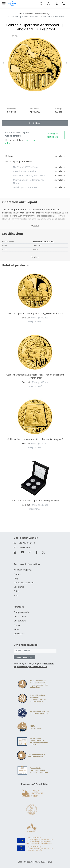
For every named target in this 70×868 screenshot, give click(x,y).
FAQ (16, 578)
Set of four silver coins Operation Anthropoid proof (35, 501)
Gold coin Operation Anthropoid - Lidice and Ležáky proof (35, 439)
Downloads (19, 634)
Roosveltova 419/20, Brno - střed (29, 176)
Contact (17, 574)
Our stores (19, 587)
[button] (7, 63)
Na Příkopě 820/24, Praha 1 (26, 167)
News (16, 629)
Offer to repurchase (52, 135)
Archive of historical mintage (38, 14)
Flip (15, 38)
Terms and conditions (24, 583)
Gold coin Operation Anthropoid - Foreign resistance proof (35, 313)
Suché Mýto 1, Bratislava (25, 187)
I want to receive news (24, 657)
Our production (21, 616)
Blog (16, 595)
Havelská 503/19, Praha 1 (25, 171)
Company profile (22, 612)
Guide (16, 591)
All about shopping (23, 570)
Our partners (20, 621)
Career (17, 625)
